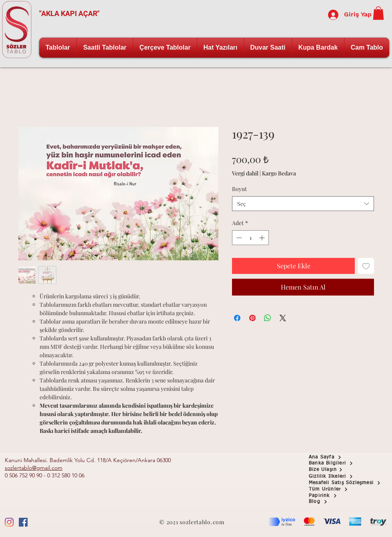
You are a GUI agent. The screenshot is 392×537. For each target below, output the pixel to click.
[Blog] (337, 502)
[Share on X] (283, 318)
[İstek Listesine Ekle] (366, 266)
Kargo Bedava (279, 173)
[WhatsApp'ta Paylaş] (268, 318)
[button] (378, 13)
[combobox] (303, 204)
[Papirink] (337, 496)
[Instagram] (9, 522)
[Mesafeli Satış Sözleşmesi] (350, 483)
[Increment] (263, 238)
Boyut (239, 189)
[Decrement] (238, 238)
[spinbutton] (250, 238)
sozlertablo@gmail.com (34, 468)
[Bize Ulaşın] (337, 470)
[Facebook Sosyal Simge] (23, 522)
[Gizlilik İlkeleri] (337, 477)
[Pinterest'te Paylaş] (252, 318)
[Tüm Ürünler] (337, 489)
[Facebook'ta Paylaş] (237, 318)
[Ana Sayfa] (337, 457)
